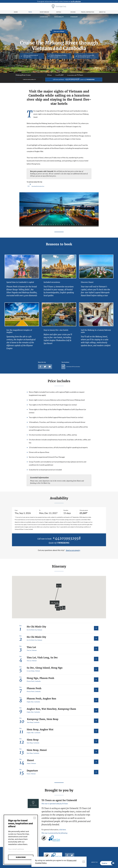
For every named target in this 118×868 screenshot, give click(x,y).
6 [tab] (44, 225)
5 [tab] (42, 225)
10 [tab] (53, 225)
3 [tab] (37, 225)
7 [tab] (46, 225)
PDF (29, 186)
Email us (109, 863)
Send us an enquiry (73, 550)
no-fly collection (76, 1)
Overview (44, 17)
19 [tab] (74, 225)
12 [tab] (58, 225)
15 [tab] (65, 225)
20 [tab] (76, 225)
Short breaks (44, 12)
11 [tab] (56, 225)
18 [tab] (72, 225)
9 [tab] (51, 225)
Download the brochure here (38, 186)
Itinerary (74, 17)
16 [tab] (67, 225)
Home (16, 12)
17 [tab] (69, 225)
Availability (59, 17)
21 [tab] (79, 225)
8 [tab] (49, 225)
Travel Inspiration (88, 12)
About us (102, 12)
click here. (63, 830)
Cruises (73, 12)
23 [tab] (83, 225)
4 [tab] (39, 225)
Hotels (59, 12)
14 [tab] (63, 225)
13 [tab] (60, 225)
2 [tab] (35, 225)
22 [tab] (81, 225)
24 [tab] (86, 225)
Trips (30, 12)
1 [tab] (33, 225)
